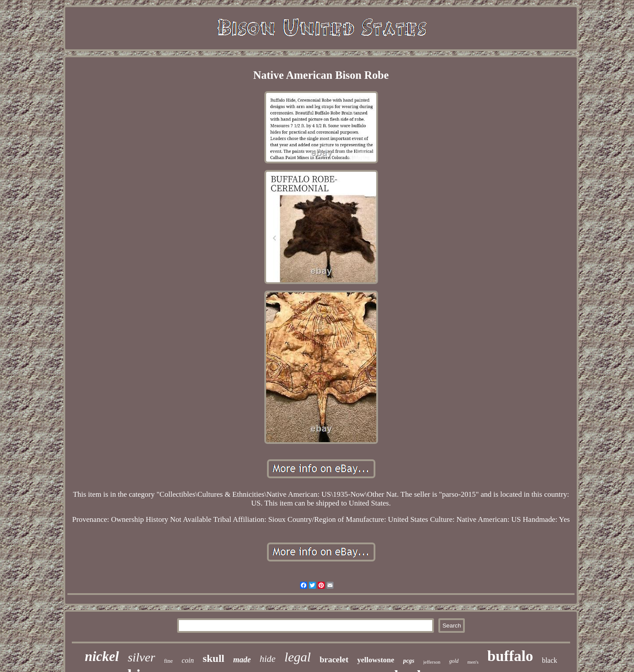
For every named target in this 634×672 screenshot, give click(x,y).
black (550, 660)
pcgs (409, 661)
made (242, 660)
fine (168, 661)
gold (454, 661)
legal (297, 657)
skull (213, 658)
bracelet (334, 659)
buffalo (510, 656)
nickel (102, 656)
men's (473, 662)
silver (141, 657)
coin (188, 660)
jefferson (432, 662)
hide (267, 659)
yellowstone (376, 660)
